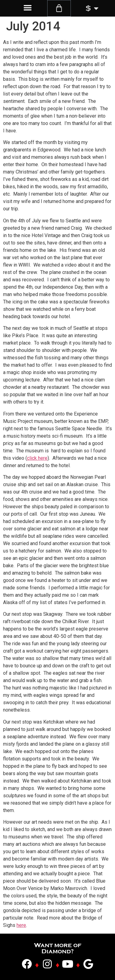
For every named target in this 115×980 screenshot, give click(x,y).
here (21, 925)
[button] (28, 7)
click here (37, 458)
